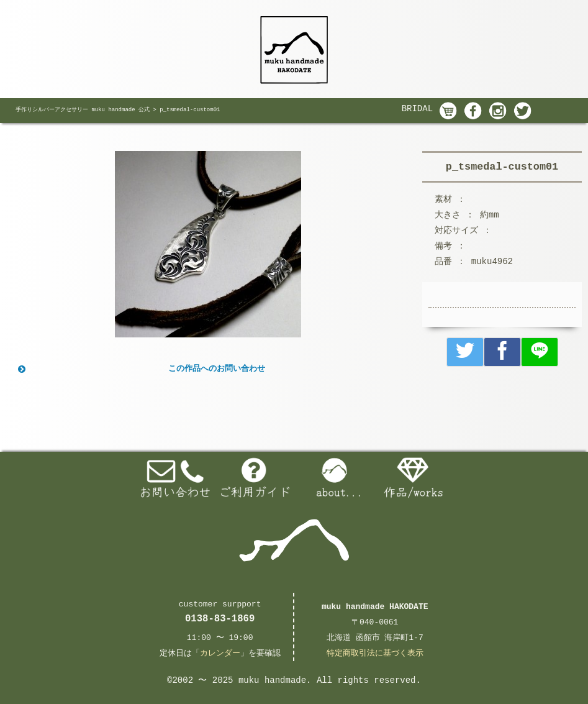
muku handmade (272, 680)
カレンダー (220, 653)
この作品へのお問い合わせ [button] (140, 369)
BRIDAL (417, 109)
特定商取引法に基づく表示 (375, 653)
